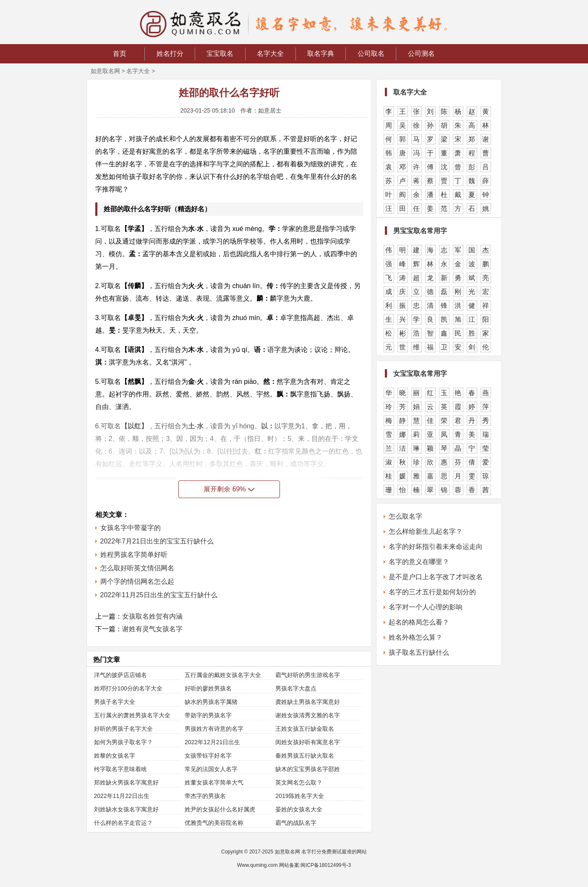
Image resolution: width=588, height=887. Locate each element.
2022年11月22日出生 (122, 796)
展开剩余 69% (229, 489)
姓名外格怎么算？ (416, 637)
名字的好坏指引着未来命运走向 (436, 547)
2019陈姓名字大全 (299, 796)
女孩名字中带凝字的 (131, 528)
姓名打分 (170, 54)
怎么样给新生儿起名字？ (426, 531)
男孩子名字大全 (115, 702)
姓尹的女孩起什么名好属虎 (220, 809)
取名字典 (321, 54)
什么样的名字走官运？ (123, 823)
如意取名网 (105, 71)
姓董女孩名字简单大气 (214, 782)
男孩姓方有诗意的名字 (214, 729)
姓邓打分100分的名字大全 (128, 688)
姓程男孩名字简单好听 (134, 555)
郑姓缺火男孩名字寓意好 (126, 782)
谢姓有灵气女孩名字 (152, 629)
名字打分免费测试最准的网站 (334, 852)
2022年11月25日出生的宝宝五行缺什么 (159, 595)
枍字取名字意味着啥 (120, 769)
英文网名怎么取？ (299, 782)
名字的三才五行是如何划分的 (432, 592)
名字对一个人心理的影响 (426, 607)
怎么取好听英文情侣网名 (137, 568)
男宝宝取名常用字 (420, 231)
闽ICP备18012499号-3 (326, 865)
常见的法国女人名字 (211, 769)
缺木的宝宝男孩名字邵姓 (308, 769)
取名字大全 (410, 92)
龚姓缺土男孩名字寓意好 (308, 702)
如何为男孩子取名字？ (123, 742)
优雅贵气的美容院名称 (214, 823)
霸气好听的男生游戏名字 (308, 675)
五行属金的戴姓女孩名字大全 (223, 675)
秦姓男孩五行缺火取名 (305, 756)
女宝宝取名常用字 (420, 374)
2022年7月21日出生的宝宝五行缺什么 (157, 541)
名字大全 (270, 54)
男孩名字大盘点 (296, 688)
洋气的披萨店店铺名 (120, 675)
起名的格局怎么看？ (419, 622)
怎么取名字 (405, 516)
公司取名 (371, 54)
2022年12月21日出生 (212, 742)
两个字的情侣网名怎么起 (137, 581)
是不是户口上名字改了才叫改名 (436, 577)
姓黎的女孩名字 (115, 756)
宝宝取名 (220, 54)
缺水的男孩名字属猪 (211, 702)
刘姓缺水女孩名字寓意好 (126, 809)
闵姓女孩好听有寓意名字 (308, 742)
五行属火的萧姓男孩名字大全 (132, 715)
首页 (120, 54)
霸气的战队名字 (296, 823)
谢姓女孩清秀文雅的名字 (308, 715)
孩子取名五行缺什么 (419, 652)
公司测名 (421, 54)
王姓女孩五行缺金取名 (305, 729)
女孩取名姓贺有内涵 (152, 616)
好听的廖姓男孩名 (208, 688)
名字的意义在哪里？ (419, 562)
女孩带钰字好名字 (208, 756)
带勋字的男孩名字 (208, 715)
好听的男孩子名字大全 (123, 729)
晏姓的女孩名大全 (299, 809)
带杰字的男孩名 (205, 796)
